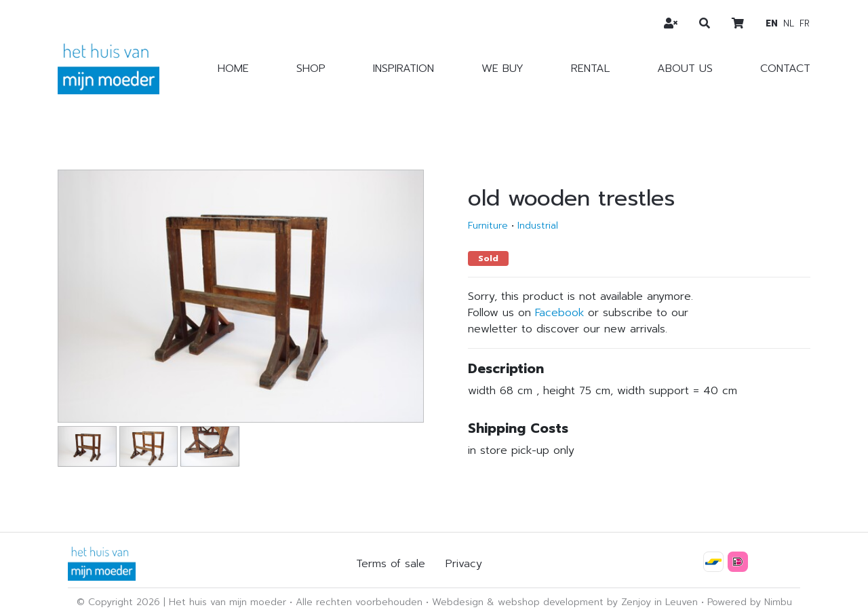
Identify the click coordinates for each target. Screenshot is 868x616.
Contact (785, 69)
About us (685, 69)
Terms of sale (391, 564)
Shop (311, 69)
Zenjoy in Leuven (659, 602)
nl (789, 23)
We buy (502, 69)
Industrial (538, 226)
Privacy (464, 564)
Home (233, 69)
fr (805, 23)
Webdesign (458, 602)
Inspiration (403, 69)
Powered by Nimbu (750, 602)
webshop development (551, 602)
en (772, 23)
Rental (590, 69)
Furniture (488, 226)
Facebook (559, 313)
